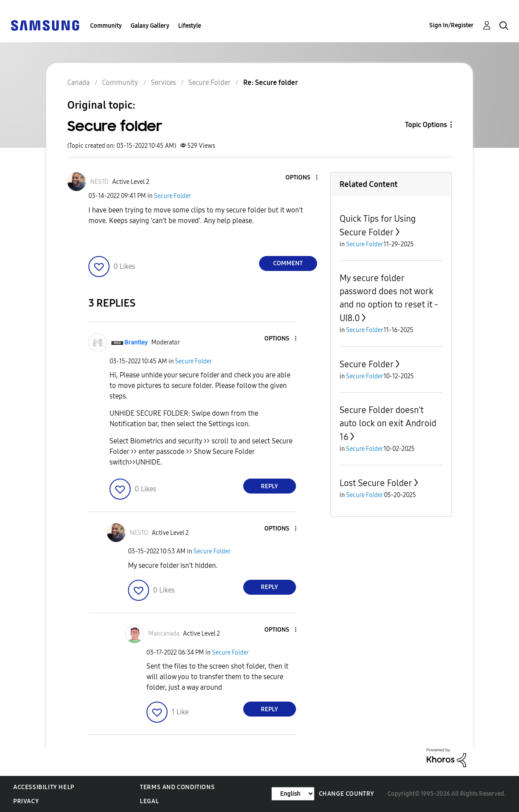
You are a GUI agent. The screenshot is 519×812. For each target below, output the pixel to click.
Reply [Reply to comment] (269, 486)
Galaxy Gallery (150, 26)
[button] (302, 178)
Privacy (26, 801)
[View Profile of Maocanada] (164, 634)
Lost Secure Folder (376, 483)
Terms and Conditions (177, 787)
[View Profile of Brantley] (136, 342)
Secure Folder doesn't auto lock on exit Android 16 (388, 423)
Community (106, 26)
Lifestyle (190, 26)
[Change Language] (293, 794)
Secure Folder (172, 196)
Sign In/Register (451, 25)
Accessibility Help (44, 787)
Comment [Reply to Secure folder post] (288, 263)
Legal (149, 801)
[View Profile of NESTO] (99, 182)
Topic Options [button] (426, 125)
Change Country (347, 794)
